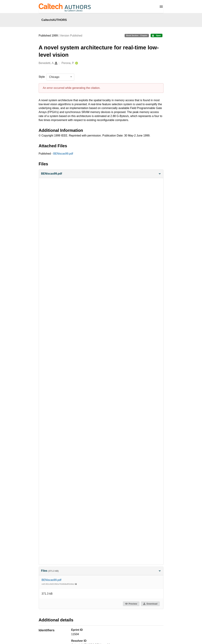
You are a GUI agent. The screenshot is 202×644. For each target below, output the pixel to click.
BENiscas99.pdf (63, 154)
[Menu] (161, 7)
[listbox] (60, 77)
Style (42, 77)
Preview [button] (131, 604)
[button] (101, 174)
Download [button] (150, 604)
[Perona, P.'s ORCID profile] (76, 63)
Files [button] (101, 571)
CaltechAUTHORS (54, 20)
